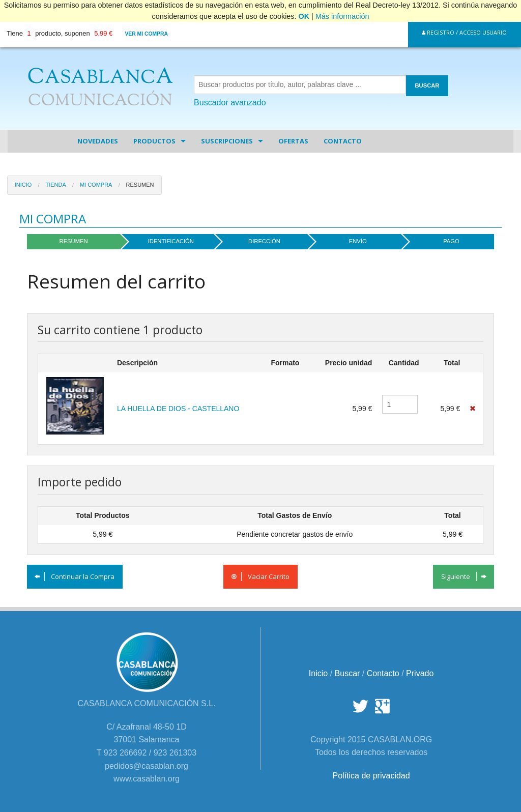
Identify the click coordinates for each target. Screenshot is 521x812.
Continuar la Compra (75, 576)
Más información (342, 16)
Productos (154, 141)
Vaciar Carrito (260, 576)
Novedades (98, 141)
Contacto (343, 141)
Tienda (55, 185)
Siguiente (464, 576)
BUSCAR (427, 85)
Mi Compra (96, 185)
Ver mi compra (146, 34)
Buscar (348, 673)
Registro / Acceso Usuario (464, 32)
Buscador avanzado (230, 103)
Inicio (23, 185)
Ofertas (293, 141)
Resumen (140, 185)
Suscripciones (227, 141)
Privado (420, 673)
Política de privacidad (371, 776)
